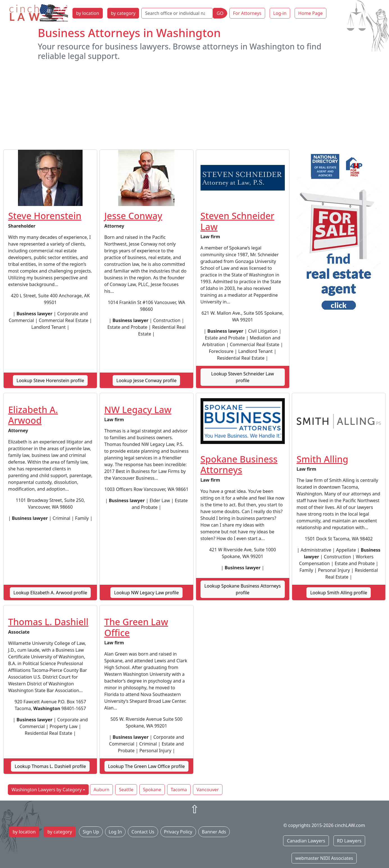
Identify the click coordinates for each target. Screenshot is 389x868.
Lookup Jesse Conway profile (146, 380)
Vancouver (208, 790)
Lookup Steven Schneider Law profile (243, 377)
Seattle (126, 790)
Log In (115, 832)
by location (88, 13)
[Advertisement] (195, 105)
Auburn (101, 790)
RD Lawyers (349, 841)
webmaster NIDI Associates (324, 858)
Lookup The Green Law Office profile (146, 766)
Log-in (280, 13)
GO (220, 13)
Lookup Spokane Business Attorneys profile (243, 589)
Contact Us (143, 832)
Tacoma (179, 790)
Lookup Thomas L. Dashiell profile (50, 766)
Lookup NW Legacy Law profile (146, 593)
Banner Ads (214, 832)
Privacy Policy (178, 832)
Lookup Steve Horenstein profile (50, 380)
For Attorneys (247, 13)
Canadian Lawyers (306, 841)
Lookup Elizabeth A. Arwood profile (50, 593)
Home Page (310, 13)
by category (123, 13)
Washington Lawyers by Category (47, 790)
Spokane (152, 790)
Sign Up (91, 832)
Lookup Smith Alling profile (339, 593)
